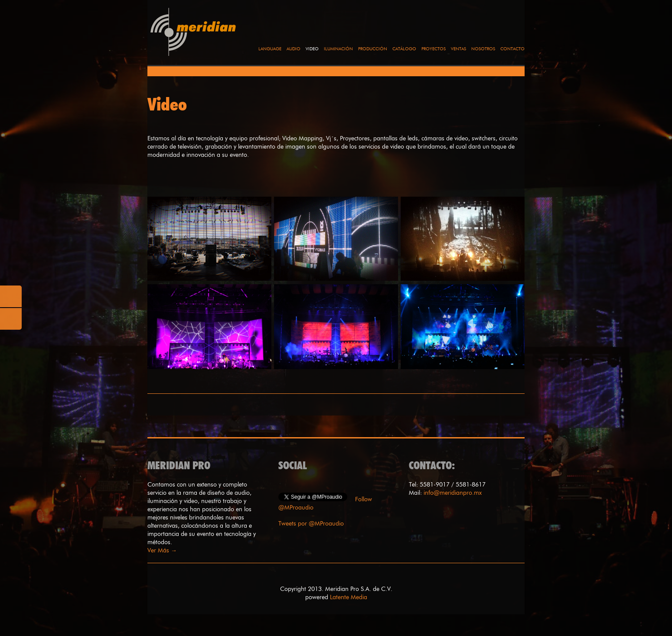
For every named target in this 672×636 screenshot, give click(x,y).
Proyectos (434, 49)
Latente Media (349, 597)
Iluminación (338, 49)
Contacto (512, 49)
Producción (373, 49)
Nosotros (483, 49)
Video (312, 49)
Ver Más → (162, 550)
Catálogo (404, 49)
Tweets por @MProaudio (311, 524)
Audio (294, 49)
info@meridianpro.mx (453, 493)
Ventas (458, 49)
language (270, 49)
